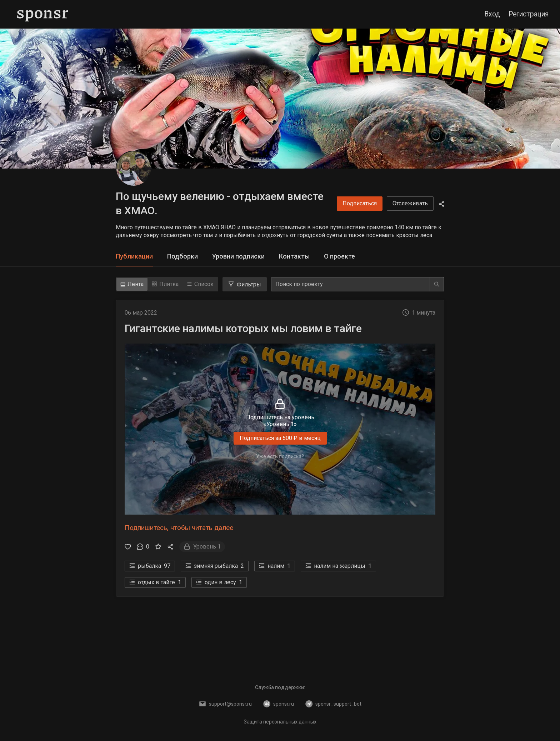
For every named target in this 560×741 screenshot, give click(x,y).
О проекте (339, 256)
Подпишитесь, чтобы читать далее (179, 528)
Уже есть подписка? (280, 456)
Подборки (182, 256)
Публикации (134, 256)
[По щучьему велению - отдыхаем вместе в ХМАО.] (134, 169)
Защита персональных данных (280, 722)
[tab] (134, 257)
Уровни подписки (238, 256)
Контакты (294, 256)
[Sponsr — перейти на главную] (43, 14)
